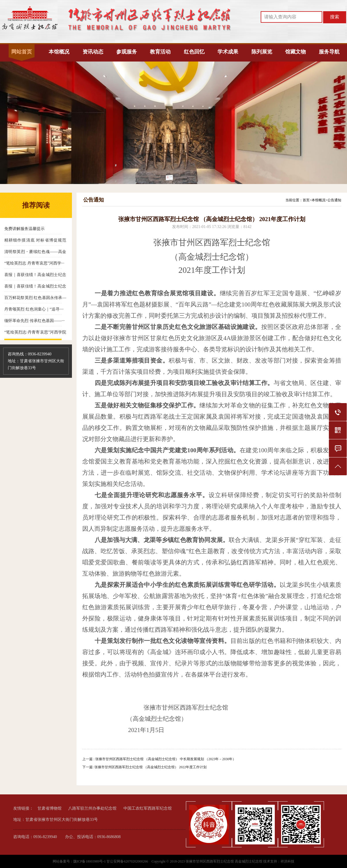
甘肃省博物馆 (49, 808)
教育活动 (160, 52)
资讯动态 (93, 52)
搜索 (335, 17)
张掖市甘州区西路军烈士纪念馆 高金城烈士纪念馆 (224, 861)
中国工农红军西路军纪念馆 (148, 808)
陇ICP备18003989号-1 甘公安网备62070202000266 (111, 861)
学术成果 (228, 52)
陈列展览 (262, 52)
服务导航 (329, 52)
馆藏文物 (295, 52)
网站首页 (22, 52)
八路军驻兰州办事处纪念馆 (92, 808)
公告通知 (334, 200)
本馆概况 (59, 52)
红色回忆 (194, 52)
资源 (261, 461)
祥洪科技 (287, 861)
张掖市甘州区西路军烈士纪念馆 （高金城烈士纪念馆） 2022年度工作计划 (150, 767)
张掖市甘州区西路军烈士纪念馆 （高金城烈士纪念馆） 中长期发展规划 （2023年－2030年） (166, 759)
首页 (306, 200)
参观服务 (127, 52)
